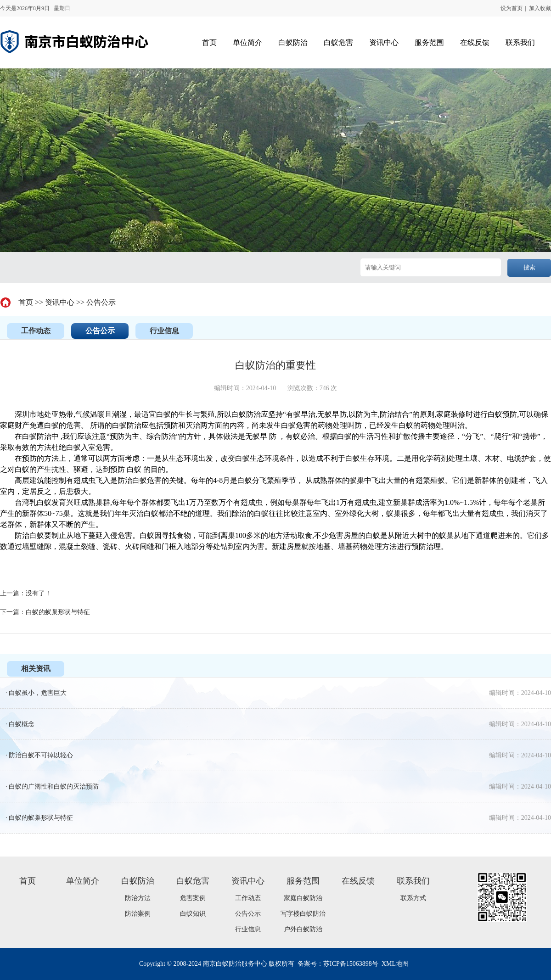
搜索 (529, 267)
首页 (26, 302)
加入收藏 (540, 8)
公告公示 (101, 302)
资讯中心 (60, 302)
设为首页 (512, 8)
